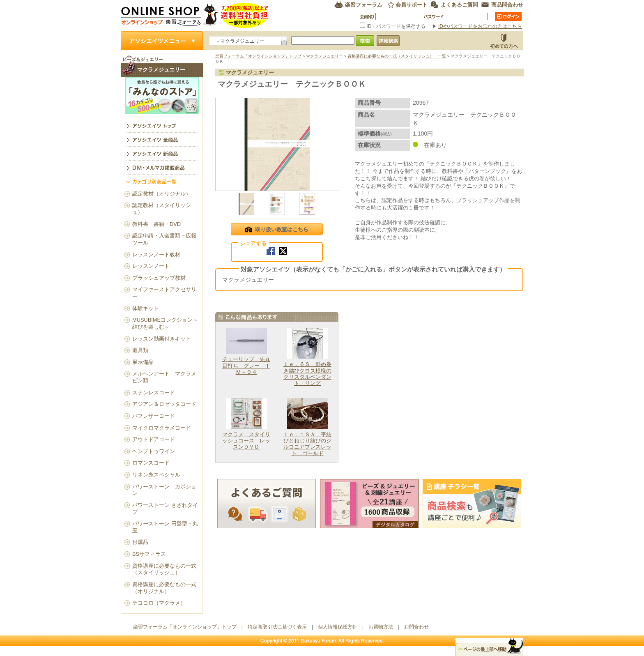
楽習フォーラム (364, 5)
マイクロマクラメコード (162, 428)
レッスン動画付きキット (162, 339)
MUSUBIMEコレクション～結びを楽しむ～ (165, 323)
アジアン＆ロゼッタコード (164, 404)
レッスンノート (151, 266)
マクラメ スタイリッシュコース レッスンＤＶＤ (246, 441)
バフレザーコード (154, 416)
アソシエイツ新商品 (162, 153)
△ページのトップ (489, 647)
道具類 (140, 350)
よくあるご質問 (459, 5)
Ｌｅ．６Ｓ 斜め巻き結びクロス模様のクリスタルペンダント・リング (307, 374)
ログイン (508, 16)
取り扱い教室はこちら (277, 230)
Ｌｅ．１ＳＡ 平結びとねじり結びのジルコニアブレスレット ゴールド (307, 444)
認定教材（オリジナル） (162, 194)
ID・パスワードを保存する (393, 26)
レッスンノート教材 (156, 254)
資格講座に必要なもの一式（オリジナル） (164, 588)
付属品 (140, 542)
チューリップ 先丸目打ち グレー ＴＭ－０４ (246, 366)
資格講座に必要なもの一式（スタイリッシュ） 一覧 (397, 56)
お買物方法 (504, 41)
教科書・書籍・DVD (156, 224)
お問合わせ (416, 627)
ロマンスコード (151, 463)
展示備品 (143, 362)
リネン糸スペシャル (156, 475)
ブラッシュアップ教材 (159, 278)
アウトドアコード (154, 439)
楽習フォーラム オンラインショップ (195, 15)
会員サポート (412, 5)
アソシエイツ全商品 (162, 139)
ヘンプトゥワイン (154, 451)
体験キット (146, 308)
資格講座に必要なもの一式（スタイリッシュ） (164, 569)
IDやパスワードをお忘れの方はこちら (480, 26)
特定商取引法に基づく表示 (277, 627)
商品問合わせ (507, 5)
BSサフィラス (149, 554)
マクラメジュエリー (324, 56)
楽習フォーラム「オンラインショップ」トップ (258, 56)
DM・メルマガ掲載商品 (162, 167)
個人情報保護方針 (338, 627)
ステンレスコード (154, 392)
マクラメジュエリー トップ (162, 125)
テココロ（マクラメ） (159, 603)
